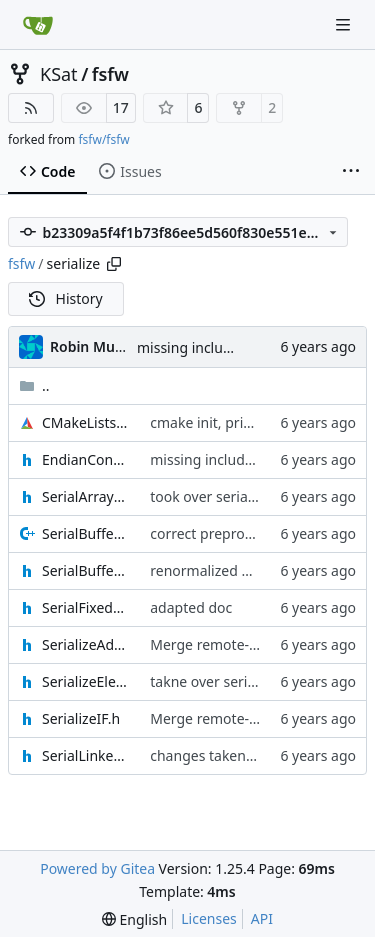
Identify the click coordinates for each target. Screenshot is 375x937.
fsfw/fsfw (103, 139)
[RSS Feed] (31, 108)
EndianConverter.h (86, 459)
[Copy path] (114, 264)
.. (34, 385)
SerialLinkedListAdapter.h (86, 755)
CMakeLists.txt (86, 422)
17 (121, 107)
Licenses (209, 918)
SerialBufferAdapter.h (86, 570)
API (262, 918)
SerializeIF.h (81, 718)
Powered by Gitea (97, 868)
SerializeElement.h (86, 681)
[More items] (351, 172)
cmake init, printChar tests (236, 422)
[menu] (134, 919)
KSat (59, 74)
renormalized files (209, 570)
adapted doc (191, 607)
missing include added (211, 347)
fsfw (110, 74)
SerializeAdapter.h (86, 644)
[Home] (38, 25)
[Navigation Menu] (345, 24)
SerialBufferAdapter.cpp (86, 533)
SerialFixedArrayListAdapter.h (86, 607)
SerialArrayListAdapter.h (86, 496)
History (66, 298)
